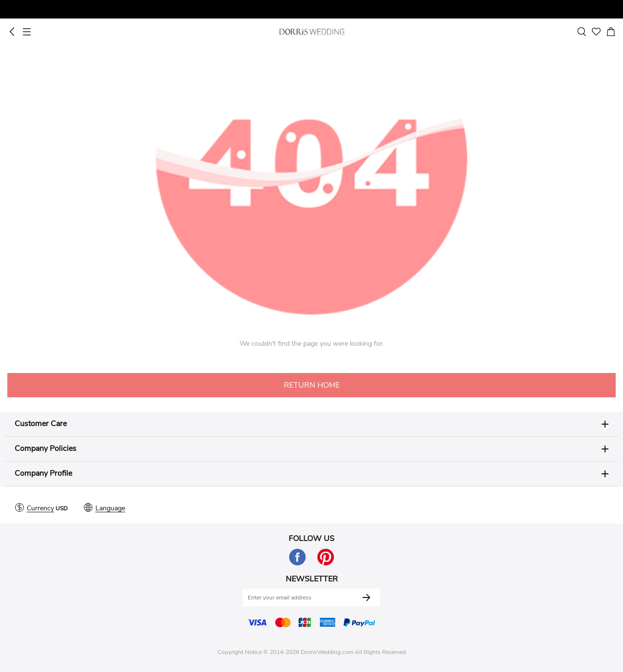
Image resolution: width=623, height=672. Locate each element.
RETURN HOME (312, 385)
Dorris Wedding (312, 32)
